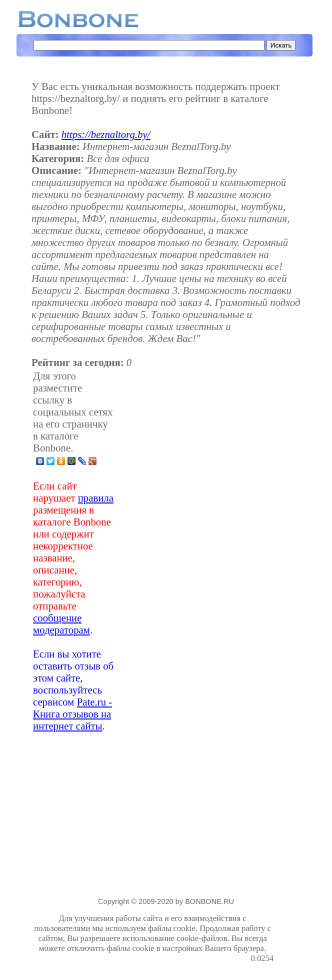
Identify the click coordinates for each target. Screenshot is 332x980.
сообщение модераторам (61, 624)
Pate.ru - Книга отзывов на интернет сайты (72, 714)
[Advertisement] (194, 551)
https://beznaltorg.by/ (106, 134)
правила (96, 498)
